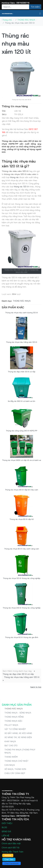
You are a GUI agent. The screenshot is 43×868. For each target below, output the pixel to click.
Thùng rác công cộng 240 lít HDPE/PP (22, 431)
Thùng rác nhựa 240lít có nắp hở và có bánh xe (22, 460)
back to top (36, 687)
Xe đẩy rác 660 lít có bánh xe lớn (21, 401)
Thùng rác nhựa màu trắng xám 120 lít (22, 342)
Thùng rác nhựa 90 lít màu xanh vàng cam (22, 549)
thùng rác (14, 177)
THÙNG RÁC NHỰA (22, 301)
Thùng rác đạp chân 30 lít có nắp (22, 372)
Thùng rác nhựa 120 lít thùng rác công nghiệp (22, 578)
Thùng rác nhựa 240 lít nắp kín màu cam (21, 490)
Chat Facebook (12, 863)
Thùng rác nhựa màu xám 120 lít (16, 44)
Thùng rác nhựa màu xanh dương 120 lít (21, 313)
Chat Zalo (9, 859)
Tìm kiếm (35, 7)
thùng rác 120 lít (21, 187)
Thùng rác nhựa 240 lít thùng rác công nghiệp (22, 608)
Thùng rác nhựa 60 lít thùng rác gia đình (22, 637)
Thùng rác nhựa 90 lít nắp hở (22, 519)
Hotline (8, 855)
